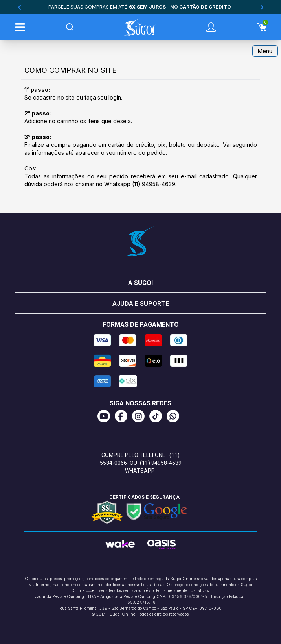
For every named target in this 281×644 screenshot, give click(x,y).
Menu (265, 51)
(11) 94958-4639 (154, 184)
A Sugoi (140, 283)
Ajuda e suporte (141, 304)
